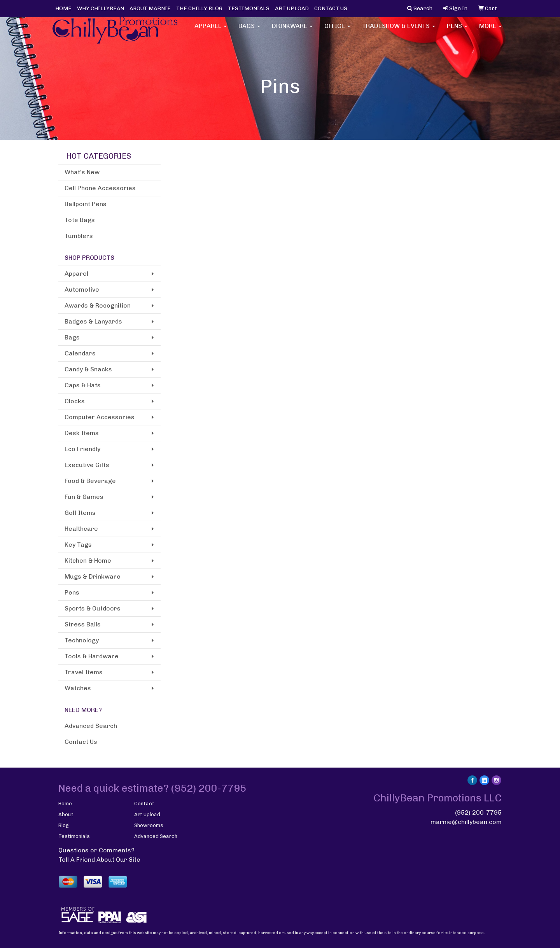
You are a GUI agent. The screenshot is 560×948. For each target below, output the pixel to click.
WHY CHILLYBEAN (101, 8)
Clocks (75, 401)
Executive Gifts (87, 465)
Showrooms (149, 825)
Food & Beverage (90, 481)
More (490, 31)
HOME (63, 8)
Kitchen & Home (88, 561)
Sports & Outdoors (93, 608)
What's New (82, 172)
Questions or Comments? (96, 850)
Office (337, 31)
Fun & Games (84, 497)
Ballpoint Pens (86, 204)
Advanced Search (91, 726)
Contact (144, 804)
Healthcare (81, 529)
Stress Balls (83, 624)
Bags (249, 31)
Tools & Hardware (92, 656)
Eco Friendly (82, 449)
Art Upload (147, 814)
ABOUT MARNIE (150, 8)
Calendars (80, 353)
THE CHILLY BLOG (199, 8)
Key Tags (78, 545)
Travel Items (84, 672)
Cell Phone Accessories (100, 188)
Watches (78, 688)
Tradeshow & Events (399, 31)
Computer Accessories (100, 417)
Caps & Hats (83, 385)
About (66, 814)
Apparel (211, 31)
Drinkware (292, 31)
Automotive (82, 289)
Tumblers (79, 236)
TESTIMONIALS (249, 8)
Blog (64, 825)
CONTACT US (331, 8)
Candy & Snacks (88, 369)
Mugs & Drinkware (93, 576)
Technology (82, 640)
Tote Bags (80, 220)
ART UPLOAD (292, 8)
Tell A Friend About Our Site (99, 860)
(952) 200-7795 (478, 812)
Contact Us (81, 742)
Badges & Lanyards (93, 321)
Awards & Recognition (98, 305)
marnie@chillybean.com (466, 822)
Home (65, 804)
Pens (457, 31)
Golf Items (80, 513)
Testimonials (74, 836)
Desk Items (82, 433)
